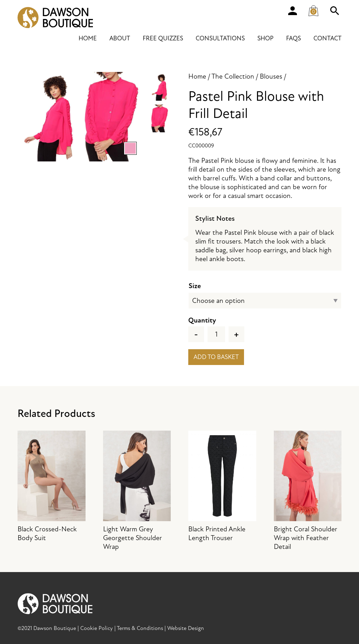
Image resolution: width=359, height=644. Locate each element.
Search (334, 11)
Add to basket (216, 357)
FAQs (293, 38)
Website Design (186, 628)
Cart (315, 9)
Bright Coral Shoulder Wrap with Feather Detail (308, 491)
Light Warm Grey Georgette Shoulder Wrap (137, 491)
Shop (265, 38)
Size (195, 286)
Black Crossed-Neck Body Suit (52, 486)
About (120, 38)
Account (292, 11)
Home (88, 38)
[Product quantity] (216, 334)
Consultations (220, 38)
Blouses (271, 76)
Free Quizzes (163, 38)
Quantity (202, 320)
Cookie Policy (97, 628)
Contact (327, 38)
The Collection (233, 76)
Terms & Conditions (140, 628)
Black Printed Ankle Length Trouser (222, 486)
